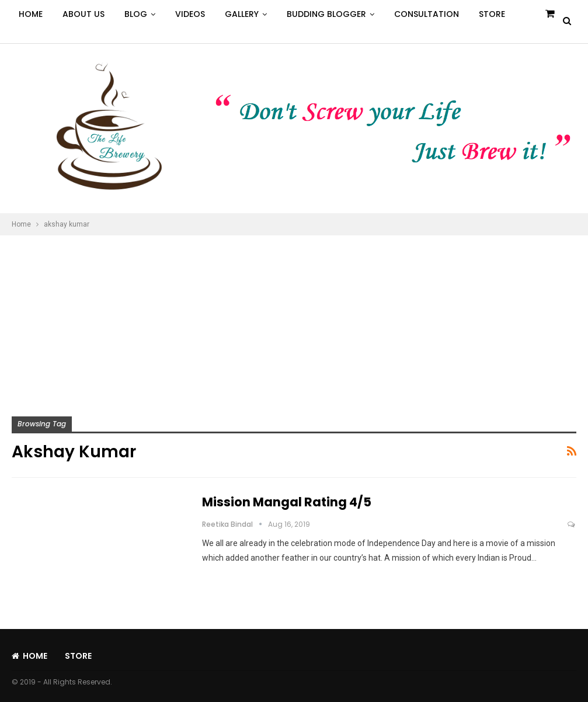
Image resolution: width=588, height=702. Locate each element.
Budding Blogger (326, 14)
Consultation (427, 14)
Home (31, 14)
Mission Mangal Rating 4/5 (287, 502)
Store (492, 14)
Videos (190, 14)
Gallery (242, 14)
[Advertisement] (294, 323)
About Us (83, 14)
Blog (136, 14)
